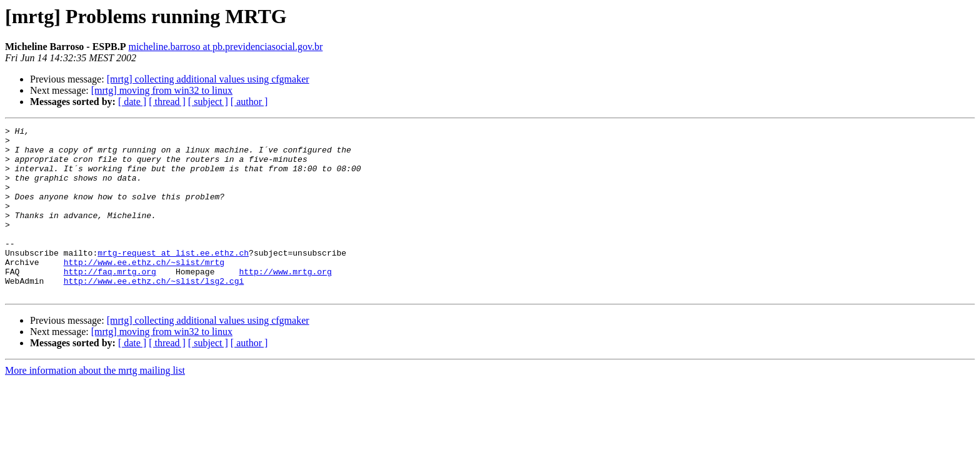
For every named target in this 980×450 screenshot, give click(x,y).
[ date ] (132, 102)
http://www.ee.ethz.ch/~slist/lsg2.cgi (154, 312)
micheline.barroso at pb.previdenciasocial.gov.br (225, 47)
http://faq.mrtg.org (110, 301)
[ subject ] (208, 102)
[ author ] (249, 102)
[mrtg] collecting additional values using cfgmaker (208, 79)
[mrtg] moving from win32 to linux (162, 90)
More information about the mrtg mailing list (95, 404)
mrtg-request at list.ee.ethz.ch (173, 279)
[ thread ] (167, 102)
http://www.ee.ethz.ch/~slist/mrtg (144, 290)
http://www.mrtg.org (285, 301)
